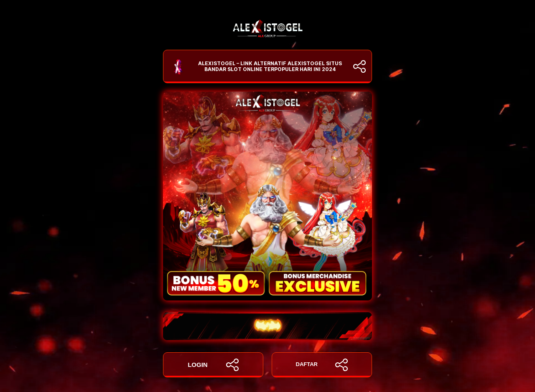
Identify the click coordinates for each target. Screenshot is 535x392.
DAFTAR (322, 365)
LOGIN (213, 365)
